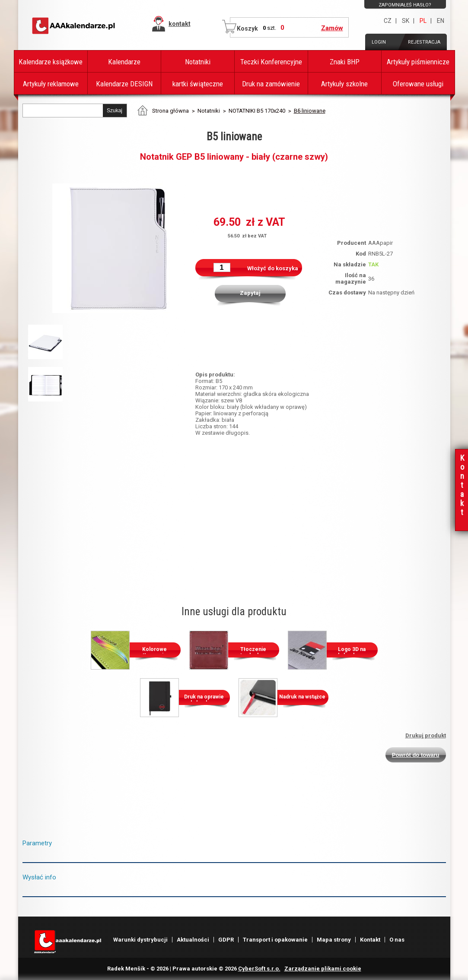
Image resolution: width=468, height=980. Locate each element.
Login (379, 42)
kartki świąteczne (198, 84)
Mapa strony (334, 940)
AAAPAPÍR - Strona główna (74, 26)
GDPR (226, 940)
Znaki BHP (345, 62)
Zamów (332, 28)
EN (441, 21)
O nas (397, 940)
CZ (388, 21)
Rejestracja (424, 42)
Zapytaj (250, 293)
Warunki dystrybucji (140, 940)
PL (423, 21)
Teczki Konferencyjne (271, 62)
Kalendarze (124, 62)
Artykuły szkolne (344, 84)
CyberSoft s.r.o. (259, 969)
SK (406, 21)
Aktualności (193, 940)
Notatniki (198, 62)
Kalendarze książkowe (51, 62)
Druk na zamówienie (271, 84)
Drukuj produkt (426, 735)
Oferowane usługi (418, 84)
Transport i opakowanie (275, 940)
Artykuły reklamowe (51, 84)
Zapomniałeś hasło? (405, 5)
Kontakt (370, 940)
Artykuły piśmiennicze (418, 62)
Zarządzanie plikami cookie (323, 969)
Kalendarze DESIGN (124, 84)
